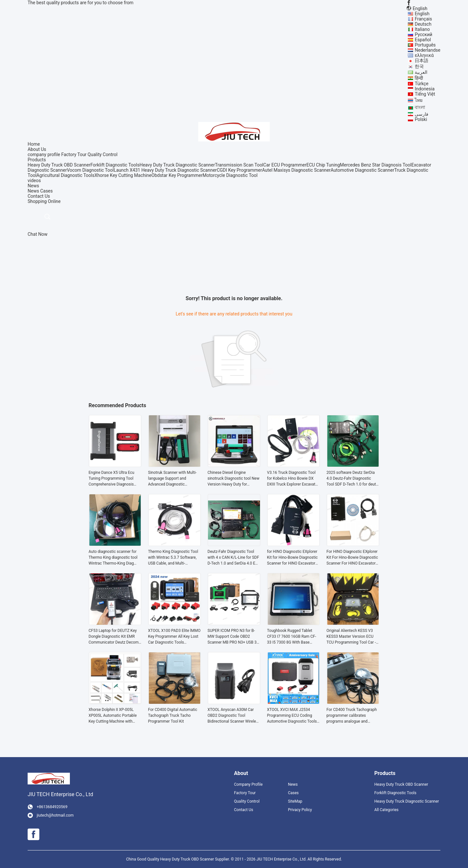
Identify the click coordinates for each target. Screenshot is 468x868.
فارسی (422, 114)
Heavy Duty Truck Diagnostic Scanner (177, 165)
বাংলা (420, 107)
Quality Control (103, 154)
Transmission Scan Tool (239, 165)
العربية (421, 72)
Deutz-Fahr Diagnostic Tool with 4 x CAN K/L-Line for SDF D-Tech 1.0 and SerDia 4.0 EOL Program (234, 558)
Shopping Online (44, 201)
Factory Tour (74, 154)
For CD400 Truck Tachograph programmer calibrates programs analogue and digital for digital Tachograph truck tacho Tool (352, 716)
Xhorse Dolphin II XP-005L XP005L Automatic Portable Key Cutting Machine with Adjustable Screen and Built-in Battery (115, 716)
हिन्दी (419, 78)
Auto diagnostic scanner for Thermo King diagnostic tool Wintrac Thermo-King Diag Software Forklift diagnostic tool (113, 558)
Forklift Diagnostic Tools (115, 165)
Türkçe (422, 84)
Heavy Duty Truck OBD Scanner (59, 165)
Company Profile (248, 784)
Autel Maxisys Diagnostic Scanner (296, 170)
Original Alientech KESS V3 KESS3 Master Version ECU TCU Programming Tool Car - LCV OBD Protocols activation (352, 637)
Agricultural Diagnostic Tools (65, 175)
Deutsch (423, 24)
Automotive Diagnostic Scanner (362, 170)
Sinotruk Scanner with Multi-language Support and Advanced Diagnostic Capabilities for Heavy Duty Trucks (172, 479)
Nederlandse (428, 50)
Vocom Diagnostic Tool (90, 170)
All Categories (386, 810)
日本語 (422, 60)
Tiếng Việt (425, 94)
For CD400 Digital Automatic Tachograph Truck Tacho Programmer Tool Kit (173, 715)
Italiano (422, 29)
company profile (44, 154)
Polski (421, 119)
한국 (419, 66)
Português (425, 45)
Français (423, 19)
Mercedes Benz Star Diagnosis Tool (376, 165)
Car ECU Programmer (285, 165)
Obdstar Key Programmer (177, 175)
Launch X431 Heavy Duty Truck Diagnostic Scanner (165, 170)
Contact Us (244, 810)
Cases (47, 191)
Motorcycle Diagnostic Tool (230, 175)
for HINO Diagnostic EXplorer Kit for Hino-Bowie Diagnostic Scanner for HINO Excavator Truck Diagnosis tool (292, 558)
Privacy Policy (300, 810)
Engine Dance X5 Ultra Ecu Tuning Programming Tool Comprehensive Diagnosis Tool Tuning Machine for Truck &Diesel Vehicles (115, 479)
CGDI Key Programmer (239, 170)
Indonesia (425, 89)
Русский (423, 34)
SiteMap (295, 801)
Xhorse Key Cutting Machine (123, 175)
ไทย (419, 100)
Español (423, 40)
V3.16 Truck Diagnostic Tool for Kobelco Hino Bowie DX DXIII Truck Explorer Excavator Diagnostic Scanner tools (293, 479)
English (422, 14)
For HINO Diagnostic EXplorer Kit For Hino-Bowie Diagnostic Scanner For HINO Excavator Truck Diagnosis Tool (352, 558)
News (33, 191)
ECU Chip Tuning (323, 165)
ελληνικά (424, 55)
